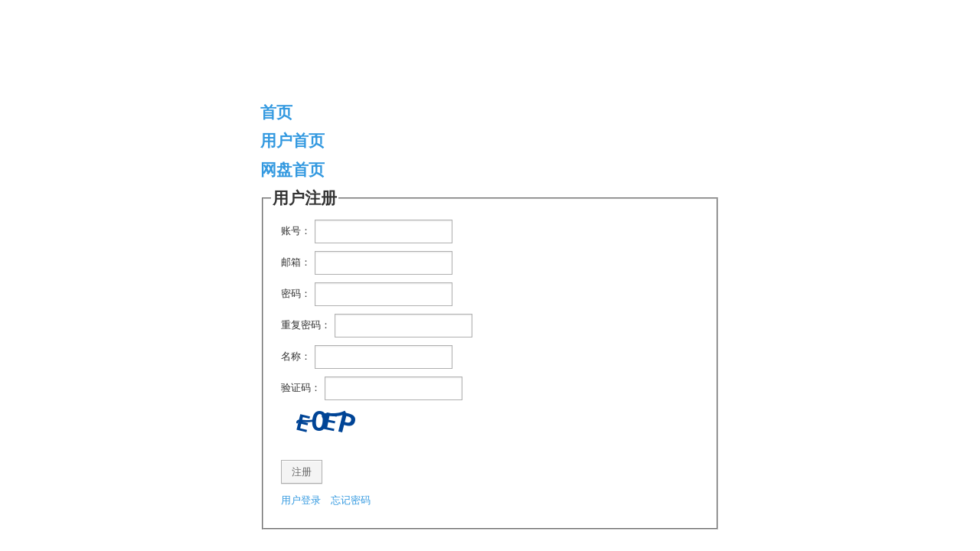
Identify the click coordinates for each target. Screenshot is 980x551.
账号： (296, 231)
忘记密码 (351, 500)
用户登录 (301, 500)
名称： (296, 356)
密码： (296, 293)
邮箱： (296, 262)
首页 (276, 112)
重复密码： (306, 325)
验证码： (301, 388)
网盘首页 (292, 170)
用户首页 (292, 140)
